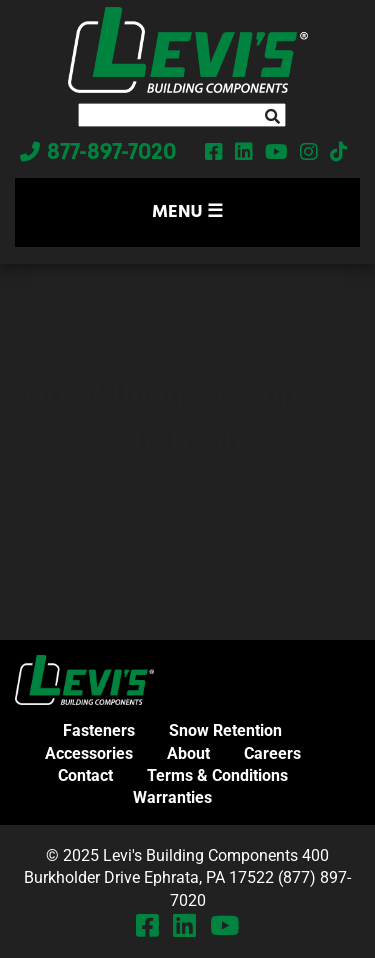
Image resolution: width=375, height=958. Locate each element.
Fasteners (99, 730)
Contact (85, 775)
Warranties (172, 797)
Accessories (89, 753)
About (188, 753)
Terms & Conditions (217, 775)
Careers (272, 753)
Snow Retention (225, 730)
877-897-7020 (111, 154)
